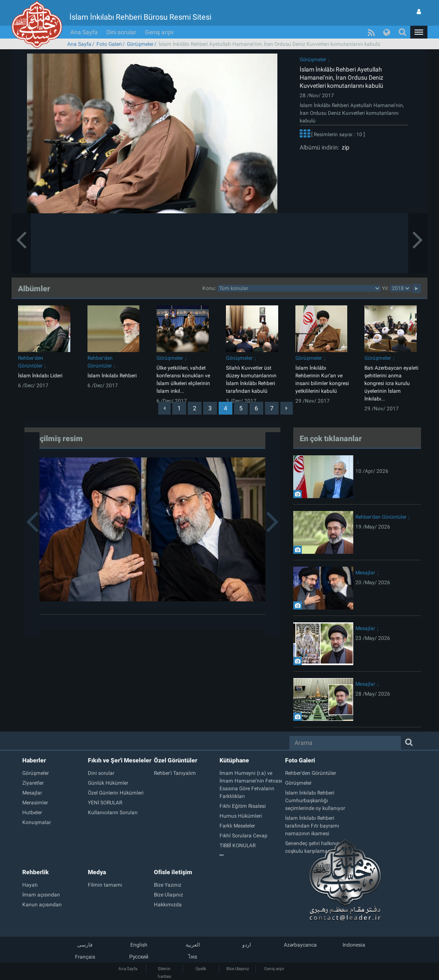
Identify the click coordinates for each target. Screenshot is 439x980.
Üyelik (201, 969)
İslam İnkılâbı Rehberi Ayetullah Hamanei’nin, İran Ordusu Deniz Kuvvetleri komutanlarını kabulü (341, 78)
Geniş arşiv (159, 32)
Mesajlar (365, 573)
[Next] (287, 408)
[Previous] (164, 408)
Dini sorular (121, 32)
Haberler (34, 760)
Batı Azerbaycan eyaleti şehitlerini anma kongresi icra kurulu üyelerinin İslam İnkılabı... (391, 383)
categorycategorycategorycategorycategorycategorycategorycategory (299, 288)
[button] (419, 32)
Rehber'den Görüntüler (381, 517)
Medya (97, 872)
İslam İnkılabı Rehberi (112, 376)
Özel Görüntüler (176, 760)
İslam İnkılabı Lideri (40, 376)
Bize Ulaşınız (238, 969)
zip (344, 147)
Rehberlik (36, 872)
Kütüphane (234, 760)
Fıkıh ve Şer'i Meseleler (120, 760)
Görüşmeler (140, 44)
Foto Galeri (109, 44)
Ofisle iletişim (173, 872)
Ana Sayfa (84, 32)
